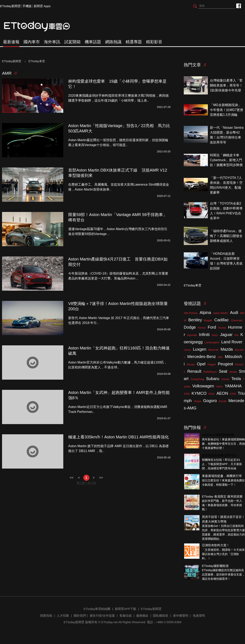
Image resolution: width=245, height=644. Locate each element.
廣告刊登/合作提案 (102, 616)
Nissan (191, 364)
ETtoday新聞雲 (10, 6)
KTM (233, 394)
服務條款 (142, 616)
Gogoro (210, 401)
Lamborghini (212, 342)
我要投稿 (46, 616)
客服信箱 (126, 616)
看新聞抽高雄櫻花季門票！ (220, 455)
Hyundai (192, 335)
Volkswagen (203, 386)
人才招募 (63, 616)
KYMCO (199, 393)
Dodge (190, 327)
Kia (237, 335)
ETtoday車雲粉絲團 (238, 6)
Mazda (227, 349)
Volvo (219, 386)
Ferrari (202, 328)
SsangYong (197, 379)
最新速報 (11, 42)
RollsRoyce (210, 372)
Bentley (195, 320)
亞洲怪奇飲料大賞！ (216, 545)
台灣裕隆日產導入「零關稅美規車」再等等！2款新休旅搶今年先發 (226, 85)
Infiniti (204, 335)
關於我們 (80, 616)
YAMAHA (233, 386)
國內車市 (32, 42)
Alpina (205, 313)
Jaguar (226, 335)
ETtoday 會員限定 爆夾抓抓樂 (222, 496)
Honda (222, 328)
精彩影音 (154, 42)
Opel (201, 364)
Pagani (212, 364)
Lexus (187, 350)
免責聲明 (199, 616)
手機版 (27, 6)
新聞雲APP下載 (125, 609)
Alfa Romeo (191, 313)
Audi (234, 313)
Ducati (223, 401)
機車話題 (93, 42)
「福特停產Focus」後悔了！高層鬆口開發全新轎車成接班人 (226, 236)
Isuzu (215, 335)
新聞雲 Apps (42, 6)
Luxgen (200, 349)
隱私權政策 (161, 616)
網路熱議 (113, 42)
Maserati (213, 350)
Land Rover (232, 342)
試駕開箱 (72, 42)
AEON (222, 393)
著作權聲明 (181, 616)
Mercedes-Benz (202, 357)
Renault (194, 371)
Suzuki (225, 379)
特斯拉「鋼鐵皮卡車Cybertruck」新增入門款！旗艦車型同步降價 (226, 160)
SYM (187, 394)
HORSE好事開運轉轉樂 (218, 435)
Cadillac (221, 320)
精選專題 (134, 42)
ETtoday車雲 (41, 27)
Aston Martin (221, 313)
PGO (212, 394)
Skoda (233, 372)
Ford (212, 327)
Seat (223, 371)
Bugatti (208, 320)
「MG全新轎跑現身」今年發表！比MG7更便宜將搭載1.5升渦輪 (227, 110)
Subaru (213, 379)
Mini (220, 357)
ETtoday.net (109, 622)
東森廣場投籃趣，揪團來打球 (222, 476)
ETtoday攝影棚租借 (215, 566)
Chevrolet (237, 320)
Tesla (236, 379)
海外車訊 (52, 42)
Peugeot (226, 364)
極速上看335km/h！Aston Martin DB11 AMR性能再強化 (119, 437)
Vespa (197, 401)
